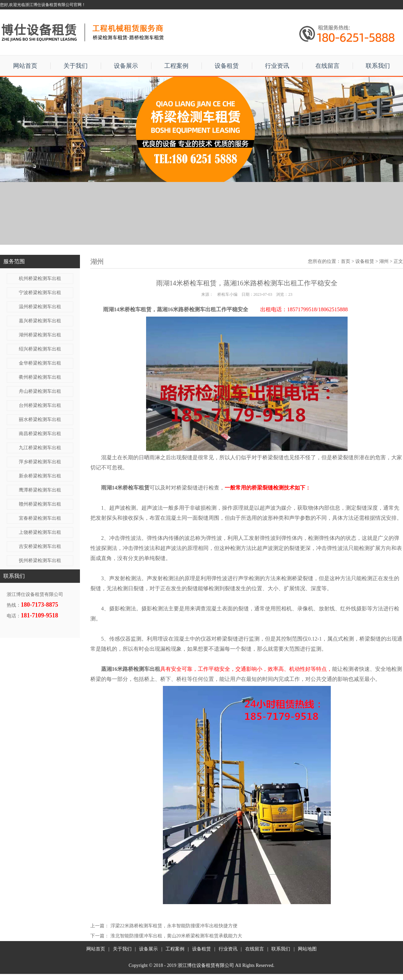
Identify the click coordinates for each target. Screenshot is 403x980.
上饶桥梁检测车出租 (40, 532)
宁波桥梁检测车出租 (40, 293)
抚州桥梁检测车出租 (40, 561)
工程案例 (176, 66)
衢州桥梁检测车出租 (40, 377)
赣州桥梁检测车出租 (40, 504)
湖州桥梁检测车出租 (40, 335)
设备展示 (126, 66)
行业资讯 (277, 66)
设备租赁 (227, 66)
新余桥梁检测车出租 (40, 476)
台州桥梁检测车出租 (40, 405)
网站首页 (25, 66)
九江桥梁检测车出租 (40, 448)
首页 (346, 261)
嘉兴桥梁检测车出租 (40, 321)
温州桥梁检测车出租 (40, 307)
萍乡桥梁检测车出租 (40, 462)
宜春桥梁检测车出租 (40, 518)
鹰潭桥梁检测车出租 (40, 490)
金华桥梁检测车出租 (40, 363)
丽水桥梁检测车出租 (40, 419)
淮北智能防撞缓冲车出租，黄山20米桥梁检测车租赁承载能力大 (176, 936)
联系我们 (378, 66)
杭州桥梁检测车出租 (40, 278)
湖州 (384, 261)
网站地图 (307, 949)
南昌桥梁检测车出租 (40, 434)
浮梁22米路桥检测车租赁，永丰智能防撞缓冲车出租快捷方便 (174, 926)
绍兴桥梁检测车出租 (40, 349)
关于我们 (76, 66)
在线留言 (327, 66)
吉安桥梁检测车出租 (40, 546)
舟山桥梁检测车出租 (40, 391)
